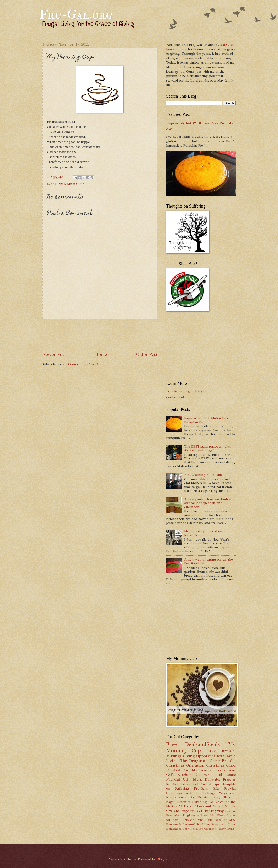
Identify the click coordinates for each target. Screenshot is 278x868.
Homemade (174, 824)
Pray (217, 797)
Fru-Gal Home (207, 829)
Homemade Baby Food (182, 829)
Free (171, 744)
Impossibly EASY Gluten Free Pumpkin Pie (207, 420)
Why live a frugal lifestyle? (186, 391)
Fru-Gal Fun (178, 770)
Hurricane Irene (192, 820)
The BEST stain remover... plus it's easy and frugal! (208, 448)
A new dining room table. (204, 475)
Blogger (163, 859)
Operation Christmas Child (211, 765)
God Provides (200, 797)
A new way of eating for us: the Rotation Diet (208, 561)
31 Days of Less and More (200, 806)
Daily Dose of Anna (221, 820)
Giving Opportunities (202, 756)
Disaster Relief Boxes (215, 775)
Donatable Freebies (220, 780)
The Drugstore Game (200, 761)
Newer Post (54, 354)
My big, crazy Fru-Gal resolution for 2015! (209, 533)
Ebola (221, 815)
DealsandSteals (202, 744)
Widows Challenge (200, 793)
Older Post (147, 354)
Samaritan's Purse (223, 824)
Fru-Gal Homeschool (182, 784)
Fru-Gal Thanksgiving (207, 811)
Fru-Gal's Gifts (207, 788)
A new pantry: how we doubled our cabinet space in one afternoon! (208, 503)
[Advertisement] (121, 335)
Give (211, 751)
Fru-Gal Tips (209, 784)
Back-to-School (193, 824)
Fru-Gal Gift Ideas (184, 779)
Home (101, 354)
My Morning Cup (71, 184)
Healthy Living (225, 829)
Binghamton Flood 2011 (199, 815)
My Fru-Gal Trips (208, 770)
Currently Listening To (194, 802)
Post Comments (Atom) (80, 364)
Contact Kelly (176, 397)
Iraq (207, 824)
